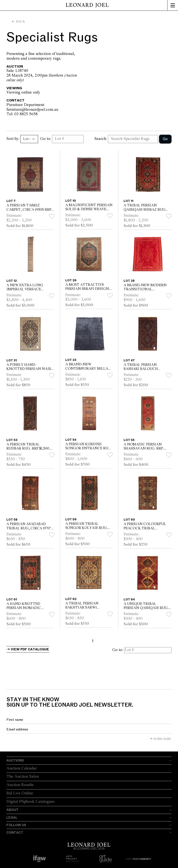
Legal (12, 818)
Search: (101, 139)
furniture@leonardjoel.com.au (60, 110)
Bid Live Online (20, 793)
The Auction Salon (23, 777)
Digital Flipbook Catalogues (30, 802)
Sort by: (13, 139)
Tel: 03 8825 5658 (32, 114)
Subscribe (162, 739)
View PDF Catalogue (30, 649)
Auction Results (20, 785)
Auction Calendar (22, 768)
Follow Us (16, 825)
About (12, 810)
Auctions (15, 760)
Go (165, 139)
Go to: (46, 139)
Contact (15, 833)
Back (21, 22)
